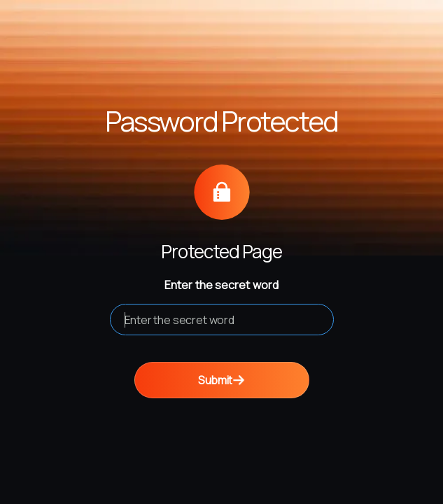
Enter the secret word (221, 285)
